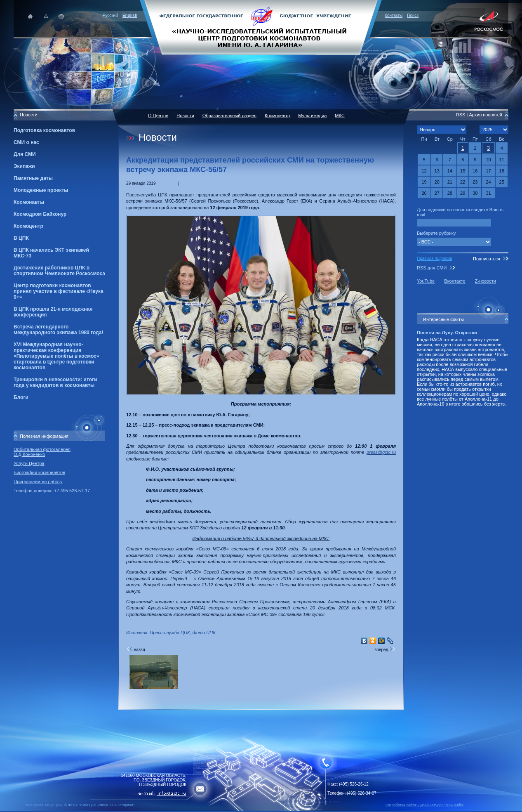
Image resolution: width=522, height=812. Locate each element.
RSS (461, 115)
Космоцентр (28, 226)
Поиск (413, 15)
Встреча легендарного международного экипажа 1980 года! (58, 330)
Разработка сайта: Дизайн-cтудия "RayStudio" (425, 805)
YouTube (426, 281)
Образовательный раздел (229, 116)
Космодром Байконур (40, 214)
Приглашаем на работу (38, 482)
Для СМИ (25, 154)
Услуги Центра (29, 463)
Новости (185, 116)
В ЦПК (21, 238)
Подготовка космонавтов (44, 130)
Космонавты (29, 202)
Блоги (21, 397)
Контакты (394, 15)
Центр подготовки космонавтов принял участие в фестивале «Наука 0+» (59, 291)
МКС (340, 116)
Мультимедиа (312, 116)
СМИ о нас (26, 142)
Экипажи (24, 166)
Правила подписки (435, 258)
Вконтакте (455, 281)
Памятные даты (33, 178)
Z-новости (486, 281)
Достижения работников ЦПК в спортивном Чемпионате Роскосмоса (59, 271)
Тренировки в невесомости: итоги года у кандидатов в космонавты (55, 382)
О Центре (158, 116)
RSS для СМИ (432, 268)
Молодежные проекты (41, 190)
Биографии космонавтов (39, 472)
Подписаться (487, 259)
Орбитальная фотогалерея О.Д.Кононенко (42, 452)
